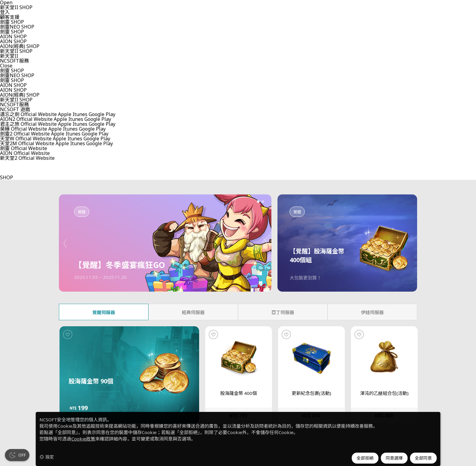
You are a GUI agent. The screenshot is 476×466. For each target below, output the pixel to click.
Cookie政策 (83, 439)
